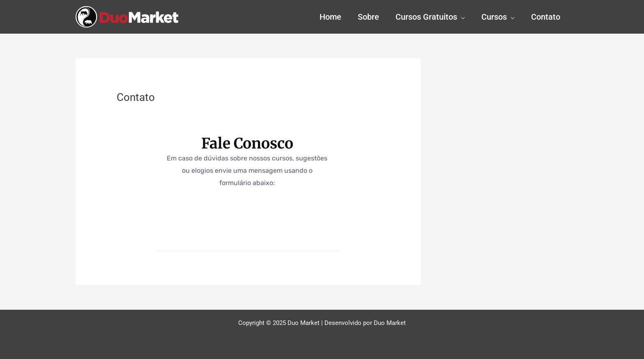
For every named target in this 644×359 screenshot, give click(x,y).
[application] (461, 17)
